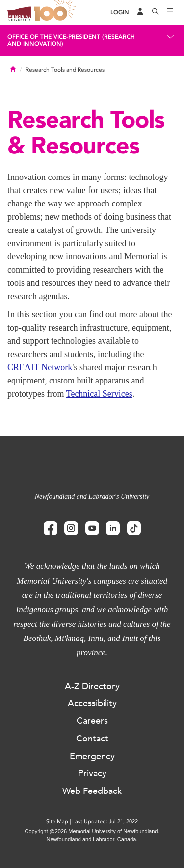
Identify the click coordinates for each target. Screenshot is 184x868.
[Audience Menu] (140, 12)
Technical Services (99, 394)
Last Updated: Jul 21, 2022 (105, 822)
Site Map (57, 822)
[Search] (156, 12)
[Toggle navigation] (170, 12)
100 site (56, 12)
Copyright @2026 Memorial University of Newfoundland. (92, 831)
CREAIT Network (40, 367)
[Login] (120, 13)
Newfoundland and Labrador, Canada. (92, 839)
